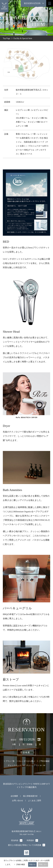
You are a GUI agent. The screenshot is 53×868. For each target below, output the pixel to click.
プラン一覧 (10, 761)
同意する (32, 864)
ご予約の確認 (44, 761)
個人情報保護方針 (30, 796)
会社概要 (14, 796)
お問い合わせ (18, 801)
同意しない (43, 864)
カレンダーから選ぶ (26, 761)
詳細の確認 (21, 864)
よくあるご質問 (35, 801)
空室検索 (25, 752)
